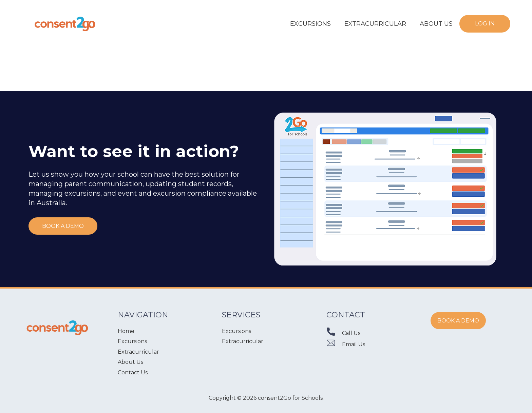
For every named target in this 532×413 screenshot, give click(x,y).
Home (126, 331)
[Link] (65, 24)
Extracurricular (138, 352)
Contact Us (133, 372)
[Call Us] (334, 333)
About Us (130, 362)
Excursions (132, 341)
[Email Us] (334, 344)
